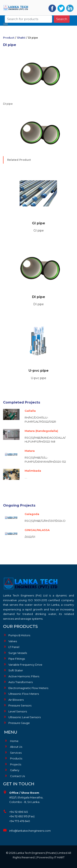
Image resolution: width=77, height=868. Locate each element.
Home (11, 741)
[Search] (29, 18)
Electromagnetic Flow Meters (26, 688)
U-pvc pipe (38, 370)
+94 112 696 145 (18, 812)
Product (9, 38)
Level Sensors (15, 711)
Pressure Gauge (16, 723)
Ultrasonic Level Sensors (22, 717)
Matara (30, 451)
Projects (13, 764)
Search (62, 18)
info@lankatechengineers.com (30, 831)
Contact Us (14, 776)
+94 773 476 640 (20, 821)
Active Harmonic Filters (21, 676)
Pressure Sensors (17, 705)
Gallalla (30, 411)
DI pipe (38, 297)
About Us (13, 747)
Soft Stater (13, 670)
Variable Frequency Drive (23, 664)
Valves (10, 641)
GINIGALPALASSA (37, 530)
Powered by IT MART (51, 857)
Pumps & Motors (17, 635)
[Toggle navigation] (6, 23)
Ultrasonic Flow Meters (21, 694)
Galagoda (32, 514)
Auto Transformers (18, 682)
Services (13, 753)
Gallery (12, 770)
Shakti (21, 38)
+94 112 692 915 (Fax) (22, 816)
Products (13, 758)
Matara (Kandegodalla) (41, 431)
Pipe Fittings (14, 658)
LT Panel (11, 647)
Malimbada (33, 471)
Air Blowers (13, 699)
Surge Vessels (15, 653)
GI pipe (38, 223)
